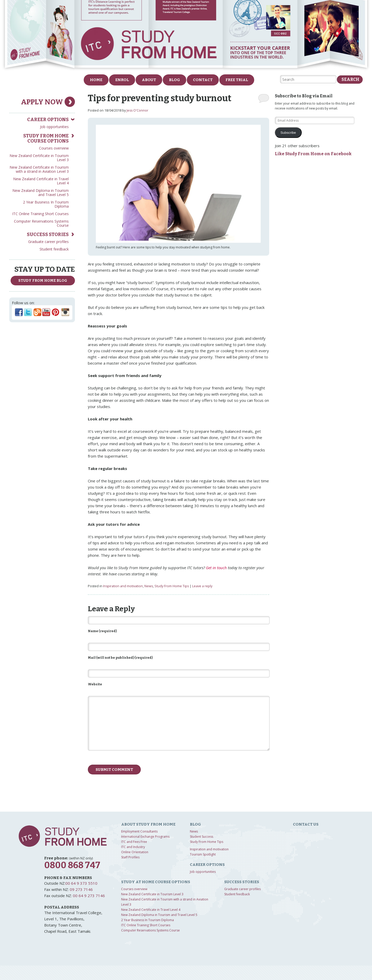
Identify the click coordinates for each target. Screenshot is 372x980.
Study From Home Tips (172, 586)
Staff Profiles (130, 857)
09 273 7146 (81, 889)
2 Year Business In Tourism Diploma (46, 204)
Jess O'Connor (137, 110)
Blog (175, 80)
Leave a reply (202, 586)
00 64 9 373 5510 (81, 883)
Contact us (306, 824)
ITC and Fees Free (134, 842)
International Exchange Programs (145, 837)
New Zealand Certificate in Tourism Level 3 (39, 158)
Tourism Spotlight (203, 854)
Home (96, 80)
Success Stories (48, 234)
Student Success (202, 837)
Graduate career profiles (48, 242)
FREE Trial (237, 80)
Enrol (122, 80)
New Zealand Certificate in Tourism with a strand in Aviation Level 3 (39, 169)
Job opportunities (54, 127)
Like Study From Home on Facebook (313, 154)
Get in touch (216, 568)
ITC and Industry (133, 847)
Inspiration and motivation (123, 586)
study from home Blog (43, 281)
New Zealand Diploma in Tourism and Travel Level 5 (41, 193)
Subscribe (288, 133)
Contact (203, 80)
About (149, 80)
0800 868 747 (72, 865)
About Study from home (148, 824)
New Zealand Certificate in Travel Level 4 (41, 181)
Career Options (48, 120)
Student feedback (54, 249)
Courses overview (54, 148)
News (149, 586)
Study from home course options (46, 138)
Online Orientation (135, 852)
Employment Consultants (139, 831)
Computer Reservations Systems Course (41, 223)
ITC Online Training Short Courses (40, 214)
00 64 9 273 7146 (89, 896)
